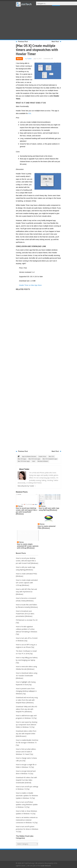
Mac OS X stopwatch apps (50, 459)
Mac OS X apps (22, 459)
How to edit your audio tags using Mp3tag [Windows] (49, 509)
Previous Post (23, 41)
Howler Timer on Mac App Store (30, 285)
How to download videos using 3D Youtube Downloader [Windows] (27, 676)
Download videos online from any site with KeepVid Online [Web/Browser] (26, 734)
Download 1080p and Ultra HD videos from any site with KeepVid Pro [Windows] (26, 709)
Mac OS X (51, 456)
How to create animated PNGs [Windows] (47, 527)
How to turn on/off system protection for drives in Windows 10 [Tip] (27, 829)
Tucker (29, 59)
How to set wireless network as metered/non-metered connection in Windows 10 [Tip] (27, 820)
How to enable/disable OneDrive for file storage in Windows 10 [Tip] (27, 743)
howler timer (42, 456)
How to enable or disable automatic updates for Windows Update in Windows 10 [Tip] (27, 796)
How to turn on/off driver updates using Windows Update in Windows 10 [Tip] (27, 805)
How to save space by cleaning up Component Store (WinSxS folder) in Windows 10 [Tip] (27, 725)
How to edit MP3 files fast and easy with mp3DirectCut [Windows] (26, 592)
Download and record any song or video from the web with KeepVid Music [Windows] (27, 700)
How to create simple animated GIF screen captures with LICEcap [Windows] (28, 546)
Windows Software (43, 461)
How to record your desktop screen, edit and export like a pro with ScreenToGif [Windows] (27, 511)
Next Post (55, 41)
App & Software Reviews (29, 456)
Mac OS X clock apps (34, 459)
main (34, 461)
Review (19, 59)
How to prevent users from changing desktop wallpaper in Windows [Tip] (26, 691)
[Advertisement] (39, 23)
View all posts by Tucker (27, 486)
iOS (30, 113)
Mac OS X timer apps (24, 461)
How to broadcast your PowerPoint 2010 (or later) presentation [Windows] (25, 614)
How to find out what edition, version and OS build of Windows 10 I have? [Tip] (26, 752)
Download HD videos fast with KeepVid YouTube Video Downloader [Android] (26, 780)
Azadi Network (46, 866)
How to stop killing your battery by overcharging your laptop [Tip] (27, 660)
